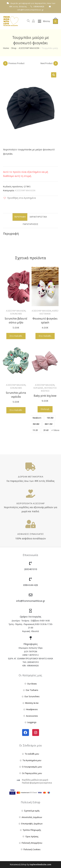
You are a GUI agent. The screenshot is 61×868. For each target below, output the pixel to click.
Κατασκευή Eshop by (30, 864)
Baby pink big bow (45, 396)
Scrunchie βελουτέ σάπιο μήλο (16, 320)
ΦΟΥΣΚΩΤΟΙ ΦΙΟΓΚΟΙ (49, 389)
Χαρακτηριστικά (38, 217)
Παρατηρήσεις (30, 224)
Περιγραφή (20, 217)
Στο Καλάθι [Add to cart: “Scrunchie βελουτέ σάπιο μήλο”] (16, 336)
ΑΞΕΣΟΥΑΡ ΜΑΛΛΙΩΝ (29, 48)
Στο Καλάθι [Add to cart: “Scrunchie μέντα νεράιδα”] (16, 410)
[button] (19, 198)
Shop (14, 48)
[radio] (37, 418)
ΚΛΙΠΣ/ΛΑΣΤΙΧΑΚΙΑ (49, 312)
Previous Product (16, 63)
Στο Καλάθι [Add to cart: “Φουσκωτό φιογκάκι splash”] (45, 336)
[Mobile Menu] (43, 21)
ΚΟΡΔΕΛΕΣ (38, 388)
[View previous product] (5, 63)
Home (6, 48)
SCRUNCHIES (16, 314)
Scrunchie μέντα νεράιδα (16, 395)
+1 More (55, 430)
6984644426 (39, 6)
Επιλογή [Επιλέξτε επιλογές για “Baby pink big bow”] (45, 409)
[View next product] (56, 63)
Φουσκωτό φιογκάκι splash (45, 320)
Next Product (47, 63)
